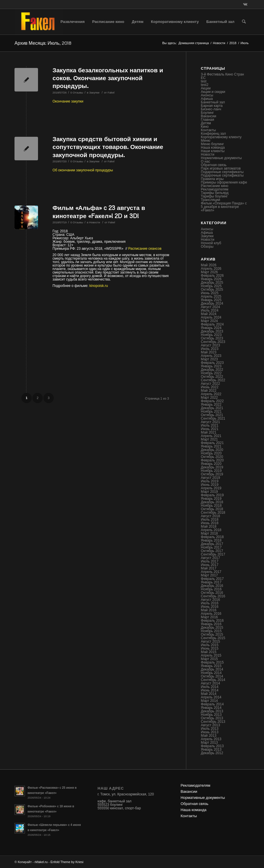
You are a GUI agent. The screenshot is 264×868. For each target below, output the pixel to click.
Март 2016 (209, 617)
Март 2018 (209, 533)
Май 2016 (209, 610)
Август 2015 (210, 641)
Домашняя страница (194, 43)
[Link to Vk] (245, 4)
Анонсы (207, 95)
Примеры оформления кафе (224, 182)
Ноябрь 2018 (211, 506)
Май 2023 (209, 352)
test (204, 81)
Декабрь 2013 (212, 711)
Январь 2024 (211, 328)
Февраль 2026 (212, 276)
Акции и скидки (213, 92)
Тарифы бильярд (215, 193)
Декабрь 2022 (212, 370)
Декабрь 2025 (212, 283)
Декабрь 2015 (212, 628)
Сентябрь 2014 (213, 680)
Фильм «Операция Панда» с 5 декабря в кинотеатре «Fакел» (224, 207)
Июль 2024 (210, 310)
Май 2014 (209, 694)
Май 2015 (209, 652)
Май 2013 (209, 736)
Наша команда (213, 148)
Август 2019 (210, 478)
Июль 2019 (210, 481)
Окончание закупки (68, 101)
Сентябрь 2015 (213, 638)
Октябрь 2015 (212, 635)
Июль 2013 (210, 729)
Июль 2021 (210, 425)
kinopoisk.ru (99, 286)
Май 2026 (209, 265)
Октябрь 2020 (212, 457)
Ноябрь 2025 (211, 286)
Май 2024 (209, 314)
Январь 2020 (211, 464)
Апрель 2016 (211, 614)
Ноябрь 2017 (211, 547)
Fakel (111, 92)
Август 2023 (210, 345)
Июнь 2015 (210, 648)
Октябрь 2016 (212, 593)
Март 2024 (209, 321)
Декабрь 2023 (212, 331)
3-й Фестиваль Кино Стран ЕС (222, 76)
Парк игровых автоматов (221, 168)
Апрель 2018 (211, 530)
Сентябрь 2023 (213, 342)
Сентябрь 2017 (213, 554)
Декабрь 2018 (212, 502)
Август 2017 (210, 558)
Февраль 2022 (212, 401)
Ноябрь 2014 (211, 673)
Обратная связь (214, 165)
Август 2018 (210, 516)
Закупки (94, 92)
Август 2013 (210, 725)
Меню (205, 141)
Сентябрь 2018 (213, 513)
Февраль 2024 (212, 324)
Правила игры (212, 179)
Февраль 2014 (212, 704)
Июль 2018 (210, 520)
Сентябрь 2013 (213, 722)
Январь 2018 (211, 540)
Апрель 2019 (211, 488)
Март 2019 (209, 492)
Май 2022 (209, 391)
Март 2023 (209, 359)
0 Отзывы (77, 92)
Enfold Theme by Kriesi (67, 862)
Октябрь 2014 (212, 676)
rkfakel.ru (41, 862)
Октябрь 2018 (212, 509)
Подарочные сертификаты (222, 172)
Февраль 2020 (212, 460)
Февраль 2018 (212, 537)
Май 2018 (209, 526)
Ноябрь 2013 (211, 715)
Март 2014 (209, 701)
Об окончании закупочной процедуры (83, 170)
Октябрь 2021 (212, 415)
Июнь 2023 (210, 349)
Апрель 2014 (211, 697)
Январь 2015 (211, 666)
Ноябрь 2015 (211, 631)
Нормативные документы (221, 158)
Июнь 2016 (210, 607)
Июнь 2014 (210, 690)
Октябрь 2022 (212, 377)
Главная (207, 120)
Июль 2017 (210, 561)
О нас (205, 161)
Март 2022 (209, 398)
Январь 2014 (211, 708)
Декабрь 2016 (212, 586)
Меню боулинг (212, 144)
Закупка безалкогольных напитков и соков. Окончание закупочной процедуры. (108, 78)
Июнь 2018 (210, 523)
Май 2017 (209, 568)
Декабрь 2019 (212, 467)
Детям (206, 123)
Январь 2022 (211, 405)
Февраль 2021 (212, 443)
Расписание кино (215, 186)
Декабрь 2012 (212, 753)
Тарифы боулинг (214, 196)
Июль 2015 (210, 645)
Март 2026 (209, 272)
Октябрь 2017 (212, 551)
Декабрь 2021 (212, 408)
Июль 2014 (210, 687)
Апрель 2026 (211, 269)
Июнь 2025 (210, 293)
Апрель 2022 (211, 394)
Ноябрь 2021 (211, 411)
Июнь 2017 (210, 565)
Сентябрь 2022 (213, 380)
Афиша (207, 99)
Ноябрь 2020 (211, 453)
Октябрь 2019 (212, 474)
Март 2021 (209, 439)
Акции (206, 88)
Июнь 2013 (210, 732)
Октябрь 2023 (212, 338)
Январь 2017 (211, 582)
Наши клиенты (213, 151)
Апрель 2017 (211, 572)
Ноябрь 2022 (211, 373)
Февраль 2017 (212, 579)
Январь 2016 (211, 624)
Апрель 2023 (211, 356)
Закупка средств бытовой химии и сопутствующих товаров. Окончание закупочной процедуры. (108, 147)
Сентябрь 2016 (213, 596)
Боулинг (207, 113)
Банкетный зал (213, 102)
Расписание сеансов (145, 249)
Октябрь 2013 (212, 718)
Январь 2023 (211, 366)
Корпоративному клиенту (221, 137)
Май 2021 (209, 432)
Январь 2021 (211, 446)
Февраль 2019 (212, 495)
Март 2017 (209, 575)
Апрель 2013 (211, 739)
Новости (219, 43)
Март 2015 (209, 659)
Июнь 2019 (210, 485)
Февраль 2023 (212, 363)
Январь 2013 (211, 750)
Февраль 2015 (212, 662)
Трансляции (210, 200)
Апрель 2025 (211, 296)
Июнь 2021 (210, 429)
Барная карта (212, 106)
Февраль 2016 (212, 621)
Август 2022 (210, 384)
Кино (205, 127)
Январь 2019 (211, 499)
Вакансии (208, 116)
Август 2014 (210, 683)
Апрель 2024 (211, 317)
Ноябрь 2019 (211, 471)
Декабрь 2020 (212, 450)
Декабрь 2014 (212, 669)
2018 (233, 43)
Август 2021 (210, 422)
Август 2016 (210, 600)
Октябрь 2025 (212, 290)
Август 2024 (210, 307)
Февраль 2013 (212, 746)
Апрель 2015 (211, 655)
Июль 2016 (210, 603)
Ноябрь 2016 (211, 589)
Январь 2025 (211, 300)
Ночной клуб (211, 243)
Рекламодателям (215, 189)
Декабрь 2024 (212, 303)
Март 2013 (209, 743)
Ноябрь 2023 (211, 335)
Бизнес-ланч (211, 109)
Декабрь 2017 (212, 544)
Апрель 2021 (211, 436)
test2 (205, 85)
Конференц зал (213, 134)
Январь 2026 (211, 279)
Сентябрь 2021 (213, 418)
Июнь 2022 (210, 387)
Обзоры (207, 247)
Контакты (208, 130)
